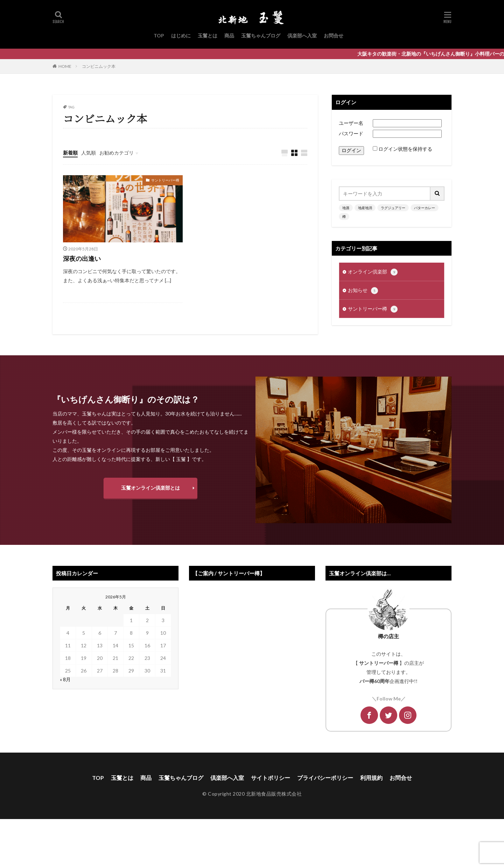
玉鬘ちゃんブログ (261, 35)
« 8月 (65, 679)
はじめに (181, 35)
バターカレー (425, 208)
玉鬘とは (208, 35)
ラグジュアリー (393, 208)
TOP (159, 35)
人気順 (89, 153)
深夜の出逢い (82, 258)
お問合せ (334, 35)
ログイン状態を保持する (405, 149)
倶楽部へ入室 (302, 35)
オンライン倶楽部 (373, 272)
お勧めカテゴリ (117, 153)
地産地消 (365, 208)
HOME (65, 66)
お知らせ (363, 291)
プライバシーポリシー (325, 778)
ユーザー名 (351, 123)
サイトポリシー (271, 778)
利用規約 (371, 778)
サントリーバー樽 (165, 180)
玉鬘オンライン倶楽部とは (150, 488)
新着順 (70, 153)
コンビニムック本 (99, 66)
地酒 (346, 208)
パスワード (351, 133)
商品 (229, 35)
